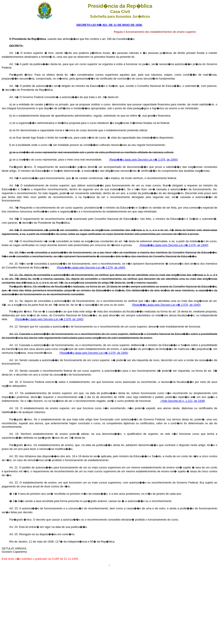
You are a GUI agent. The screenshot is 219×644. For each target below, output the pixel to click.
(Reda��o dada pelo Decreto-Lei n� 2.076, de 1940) (143, 160)
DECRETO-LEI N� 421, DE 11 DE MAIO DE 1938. (110, 25)
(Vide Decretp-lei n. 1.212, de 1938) (182, 401)
